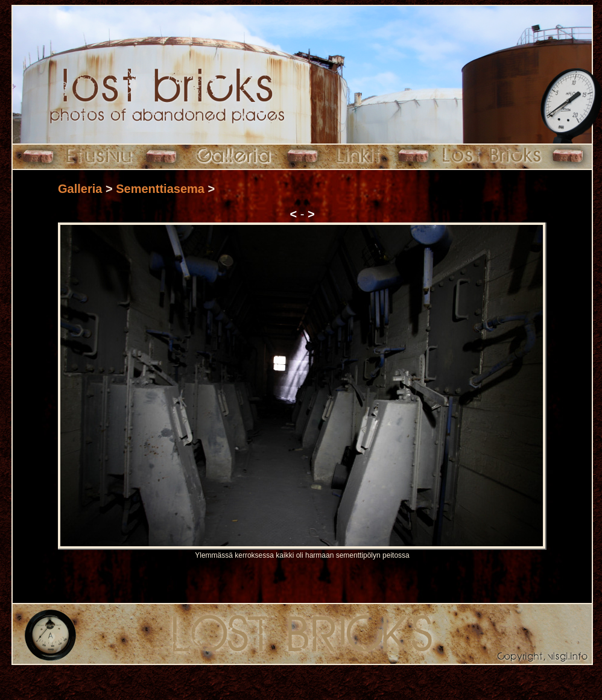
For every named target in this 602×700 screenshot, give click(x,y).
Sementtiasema (160, 189)
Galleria (80, 189)
